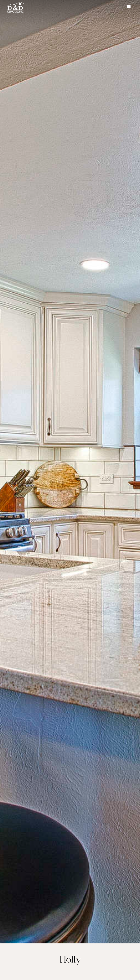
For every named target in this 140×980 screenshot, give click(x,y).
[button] (129, 7)
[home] (18, 7)
